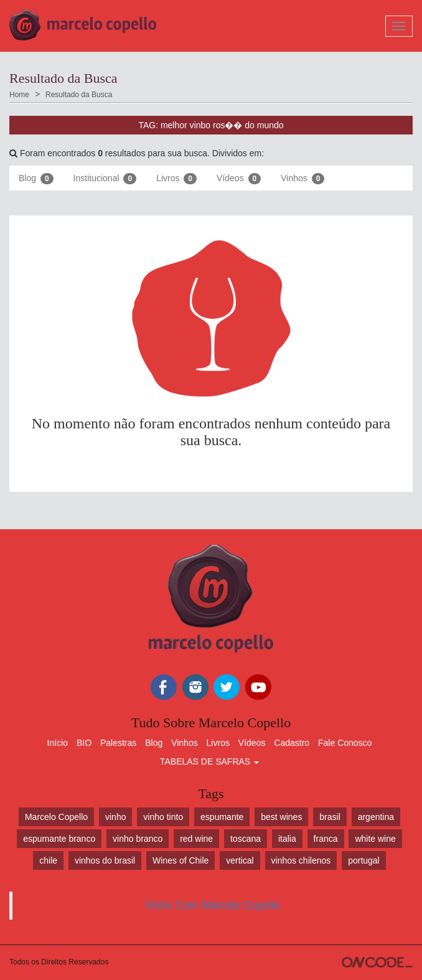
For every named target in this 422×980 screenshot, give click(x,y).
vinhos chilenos (301, 860)
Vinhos (302, 179)
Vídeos (239, 179)
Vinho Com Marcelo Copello (213, 905)
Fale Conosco (345, 743)
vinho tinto (163, 817)
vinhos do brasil (105, 860)
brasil (330, 817)
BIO (84, 743)
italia (287, 839)
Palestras (118, 743)
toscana (246, 839)
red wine (196, 839)
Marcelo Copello (56, 817)
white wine (375, 839)
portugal (364, 860)
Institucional (105, 179)
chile (48, 860)
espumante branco (59, 839)
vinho (115, 817)
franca (326, 839)
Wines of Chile (181, 860)
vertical (240, 860)
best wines (281, 817)
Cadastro (292, 743)
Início (58, 743)
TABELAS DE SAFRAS (209, 761)
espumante (222, 817)
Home (19, 95)
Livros (176, 179)
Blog (36, 179)
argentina (376, 817)
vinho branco (138, 839)
